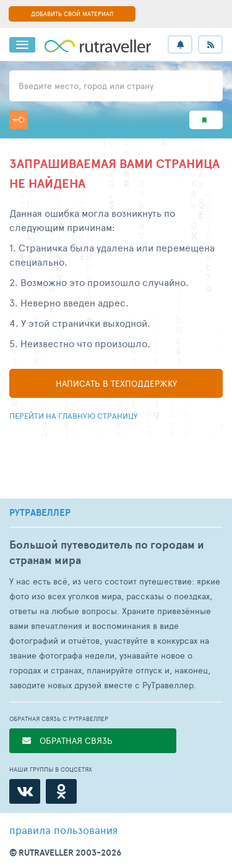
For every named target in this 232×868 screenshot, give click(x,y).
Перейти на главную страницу (74, 416)
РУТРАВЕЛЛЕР (40, 513)
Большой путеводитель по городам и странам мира (107, 552)
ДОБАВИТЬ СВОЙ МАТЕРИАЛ (72, 14)
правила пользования (63, 830)
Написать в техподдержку (116, 383)
